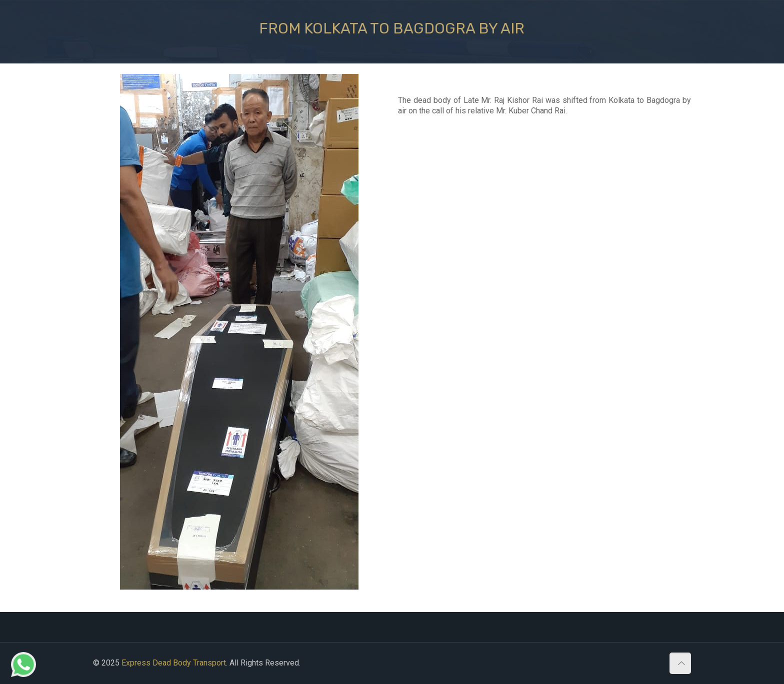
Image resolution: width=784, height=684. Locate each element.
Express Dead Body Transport (174, 663)
